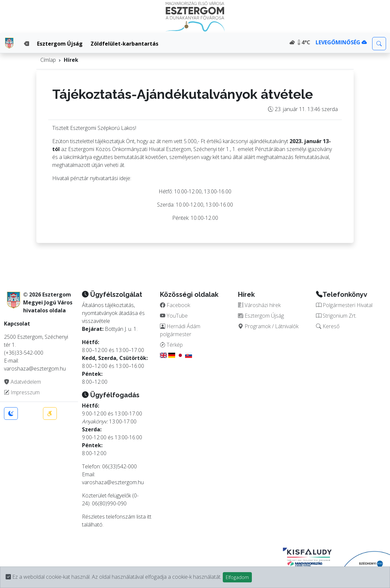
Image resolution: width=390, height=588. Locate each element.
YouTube (174, 316)
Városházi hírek (259, 305)
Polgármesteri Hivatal (344, 305)
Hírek (71, 60)
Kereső (328, 326)
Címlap (48, 60)
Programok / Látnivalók (268, 326)
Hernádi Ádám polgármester (180, 330)
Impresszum (22, 392)
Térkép (171, 345)
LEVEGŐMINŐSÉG (341, 42)
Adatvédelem (22, 382)
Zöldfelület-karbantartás (124, 44)
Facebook (175, 305)
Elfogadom (237, 577)
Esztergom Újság (60, 44)
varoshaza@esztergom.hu (113, 482)
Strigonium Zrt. (336, 316)
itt (149, 517)
